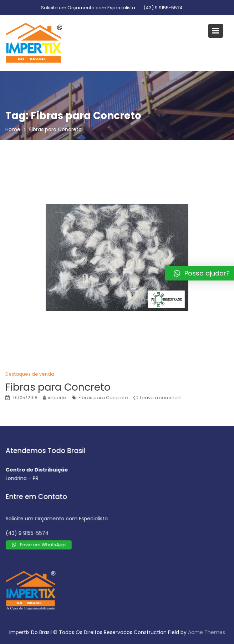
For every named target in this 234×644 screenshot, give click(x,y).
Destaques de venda (30, 374)
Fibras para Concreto (58, 387)
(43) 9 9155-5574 (163, 8)
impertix (57, 398)
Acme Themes (207, 632)
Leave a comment (161, 398)
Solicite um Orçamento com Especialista (88, 8)
